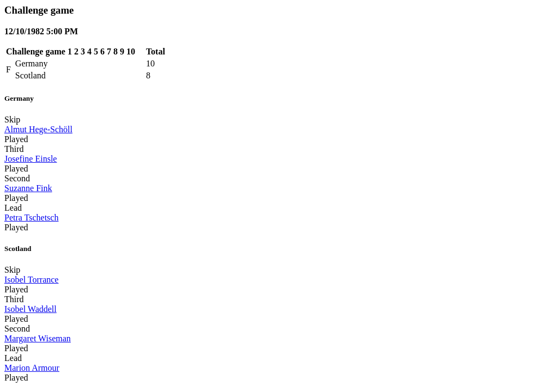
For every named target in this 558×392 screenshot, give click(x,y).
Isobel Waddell (31, 309)
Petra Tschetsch (31, 218)
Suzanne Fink (28, 188)
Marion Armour (32, 368)
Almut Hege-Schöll (38, 129)
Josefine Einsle (31, 159)
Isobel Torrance (31, 280)
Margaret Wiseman (38, 338)
